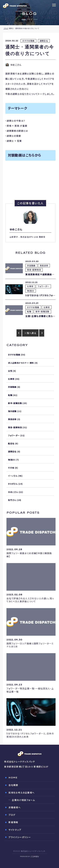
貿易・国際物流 (34, 270)
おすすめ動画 (28, 41)
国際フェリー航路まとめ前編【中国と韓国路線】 (29, 555)
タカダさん (13, 484)
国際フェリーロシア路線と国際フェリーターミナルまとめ (30, 645)
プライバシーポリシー (20, 837)
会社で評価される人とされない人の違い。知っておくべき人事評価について (30, 600)
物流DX (31, 291)
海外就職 (12, 411)
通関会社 (44, 41)
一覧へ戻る (30, 333)
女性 (10, 371)
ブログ (6, 28)
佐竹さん (12, 500)
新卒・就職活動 (42, 312)
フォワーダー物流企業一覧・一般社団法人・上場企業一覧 (30, 690)
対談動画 (31, 266)
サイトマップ (15, 830)
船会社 (11, 444)
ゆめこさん (13, 492)
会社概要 (13, 785)
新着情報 (13, 822)
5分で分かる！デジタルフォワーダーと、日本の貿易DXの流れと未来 (30, 735)
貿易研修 (44, 266)
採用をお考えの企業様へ (21, 793)
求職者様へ (15, 807)
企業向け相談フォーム (23, 800)
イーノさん (13, 476)
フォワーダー (43, 286)
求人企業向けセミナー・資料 (21, 363)
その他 (11, 468)
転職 (29, 312)
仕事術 (30, 286)
